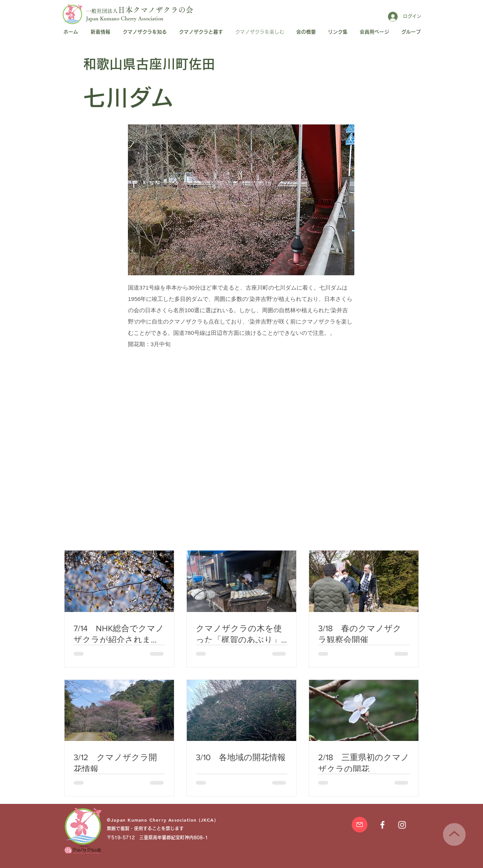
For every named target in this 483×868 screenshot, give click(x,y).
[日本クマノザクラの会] (402, 825)
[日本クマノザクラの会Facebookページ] (382, 825)
